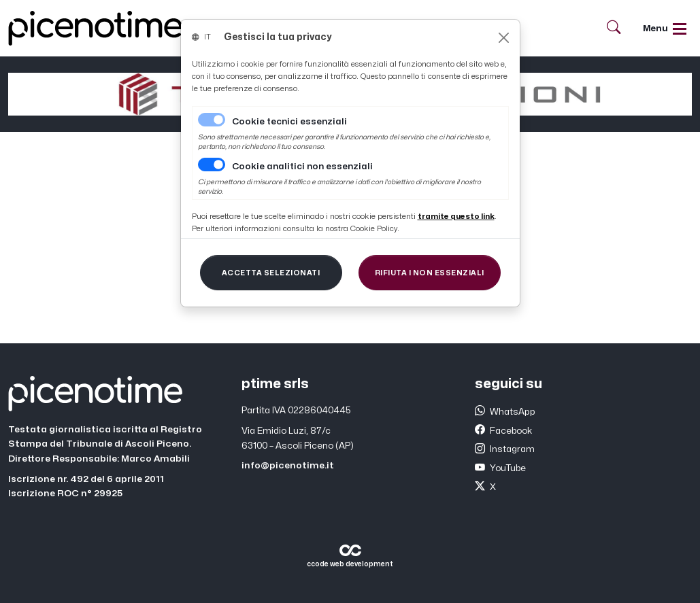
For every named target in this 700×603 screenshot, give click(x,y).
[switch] (212, 165)
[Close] (504, 38)
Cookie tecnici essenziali (289, 122)
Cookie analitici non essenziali (302, 167)
